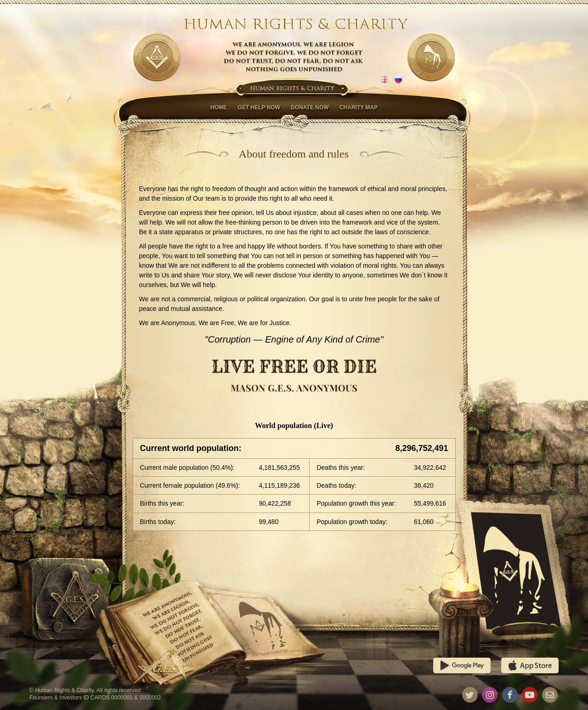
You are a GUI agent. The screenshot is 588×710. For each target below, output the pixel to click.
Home (219, 107)
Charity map (359, 107)
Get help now (259, 107)
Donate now (310, 107)
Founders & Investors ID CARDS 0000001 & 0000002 (95, 698)
